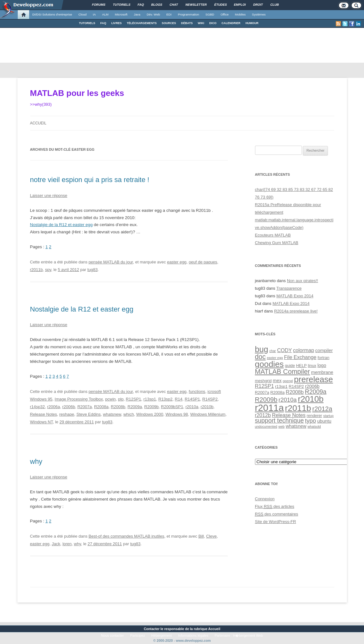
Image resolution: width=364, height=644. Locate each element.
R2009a (135, 407)
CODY (285, 350)
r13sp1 (150, 399)
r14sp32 (38, 407)
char (273, 351)
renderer (314, 416)
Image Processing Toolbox (79, 399)
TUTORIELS (87, 23)
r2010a (192, 407)
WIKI (201, 23)
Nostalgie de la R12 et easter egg (61, 225)
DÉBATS (187, 23)
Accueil (38, 123)
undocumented (266, 426)
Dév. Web (153, 14)
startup (328, 416)
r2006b (68, 407)
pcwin (110, 399)
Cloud (82, 14)
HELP (302, 366)
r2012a (322, 409)
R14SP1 (192, 399)
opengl (288, 381)
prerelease (313, 379)
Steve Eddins (89, 414)
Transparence (289, 288)
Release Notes (44, 414)
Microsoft (121, 14)
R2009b (151, 407)
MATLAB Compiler (283, 372)
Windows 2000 (150, 414)
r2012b (263, 415)
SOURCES (169, 23)
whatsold (314, 426)
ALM (105, 14)
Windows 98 (177, 414)
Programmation (188, 14)
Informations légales (193, 635)
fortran (323, 358)
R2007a (85, 407)
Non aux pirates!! (303, 281)
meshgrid (263, 381)
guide (290, 366)
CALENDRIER (231, 23)
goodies (269, 364)
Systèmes (259, 14)
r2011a (269, 408)
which (128, 414)
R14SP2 (210, 399)
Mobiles (240, 14)
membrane (322, 372)
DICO (213, 23)
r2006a (54, 407)
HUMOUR (252, 23)
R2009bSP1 (172, 407)
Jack (56, 544)
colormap (303, 350)
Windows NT (42, 422)
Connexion (265, 499)
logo (322, 365)
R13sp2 (166, 399)
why (36, 461)
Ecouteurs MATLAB (273, 235)
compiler (324, 350)
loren (67, 544)
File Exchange (300, 357)
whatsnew (112, 414)
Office (224, 14)
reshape (67, 414)
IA (94, 14)
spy (48, 270)
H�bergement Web (248, 635)
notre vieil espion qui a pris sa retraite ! (90, 180)
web (282, 426)
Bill (201, 536)
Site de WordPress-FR (276, 522)
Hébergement (162, 635)
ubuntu (324, 421)
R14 (179, 399)
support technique (280, 420)
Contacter (152, 629)
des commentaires (277, 514)
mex (277, 381)
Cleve (211, 536)
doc (260, 357)
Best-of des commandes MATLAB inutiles (127, 536)
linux (312, 366)
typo (311, 421)
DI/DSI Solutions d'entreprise (52, 14)
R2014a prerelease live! (296, 311)
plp (121, 399)
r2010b (207, 407)
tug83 (93, 270)
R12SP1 (133, 399)
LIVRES (116, 23)
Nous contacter (112, 635)
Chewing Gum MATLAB (277, 243)
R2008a (101, 407)
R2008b (118, 407)
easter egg (177, 262)
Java (137, 14)
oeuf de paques (203, 262)
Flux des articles (275, 506)
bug (262, 349)
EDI (169, 14)
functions (197, 391)
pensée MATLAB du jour (111, 262)
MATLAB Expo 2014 (295, 296)
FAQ (103, 23)
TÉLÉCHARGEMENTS (142, 23)
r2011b (36, 270)
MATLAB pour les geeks (77, 93)
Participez (138, 635)
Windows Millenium (208, 414)
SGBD (210, 14)
